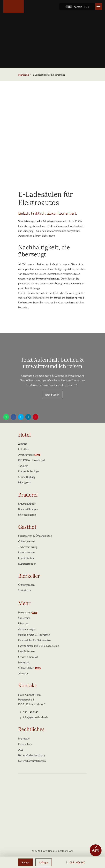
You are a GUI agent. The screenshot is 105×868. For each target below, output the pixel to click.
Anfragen (44, 862)
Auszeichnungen (27, 629)
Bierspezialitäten (27, 514)
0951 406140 (75, 862)
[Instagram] (86, 7)
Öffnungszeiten (26, 541)
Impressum (24, 738)
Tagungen (23, 466)
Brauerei (28, 495)
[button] (98, 7)
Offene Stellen (26, 668)
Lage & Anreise (26, 651)
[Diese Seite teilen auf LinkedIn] (28, 417)
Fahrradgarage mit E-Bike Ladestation (39, 646)
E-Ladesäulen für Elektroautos (34, 640)
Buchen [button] (26, 862)
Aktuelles (23, 673)
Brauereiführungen (28, 509)
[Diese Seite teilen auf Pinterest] (35, 417)
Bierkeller (29, 577)
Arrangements (26, 454)
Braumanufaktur (27, 503)
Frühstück (24, 449)
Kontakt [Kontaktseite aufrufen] (78, 7)
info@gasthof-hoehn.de (36, 717)
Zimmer (23, 443)
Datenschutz (25, 744)
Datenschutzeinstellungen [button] (32, 761)
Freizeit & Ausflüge (28, 471)
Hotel (24, 435)
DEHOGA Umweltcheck (32, 460)
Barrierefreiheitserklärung (32, 755)
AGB (21, 749)
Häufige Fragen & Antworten (34, 634)
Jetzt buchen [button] (52, 394)
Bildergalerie (25, 482)
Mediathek (24, 662)
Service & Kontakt (28, 657)
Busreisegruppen (27, 563)
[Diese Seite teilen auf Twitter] (21, 417)
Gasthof (27, 528)
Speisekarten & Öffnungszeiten (35, 536)
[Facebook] (84, 7)
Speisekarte (25, 590)
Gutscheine (24, 618)
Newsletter (24, 612)
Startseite (24, 74)
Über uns (23, 623)
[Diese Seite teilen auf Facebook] (13, 417)
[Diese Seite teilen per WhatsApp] (6, 417)
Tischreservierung (28, 547)
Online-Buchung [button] (27, 477)
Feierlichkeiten (26, 558)
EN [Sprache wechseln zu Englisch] (69, 7)
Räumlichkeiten (26, 552)
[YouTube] (89, 7)
